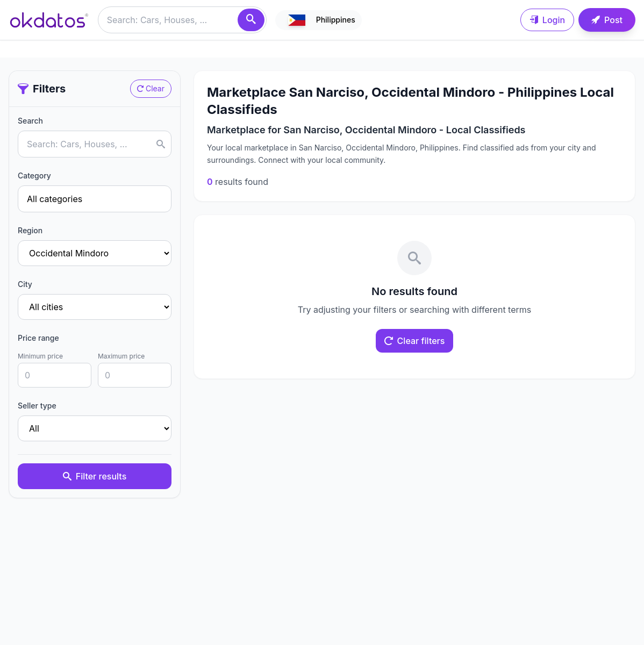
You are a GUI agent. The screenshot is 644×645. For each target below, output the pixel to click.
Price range (38, 338)
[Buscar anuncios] (182, 20)
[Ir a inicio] (49, 20)
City (25, 284)
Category (34, 175)
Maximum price (121, 356)
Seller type (37, 406)
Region (30, 230)
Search (30, 121)
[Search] (251, 20)
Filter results (95, 476)
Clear (151, 88)
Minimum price (40, 356)
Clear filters (415, 341)
